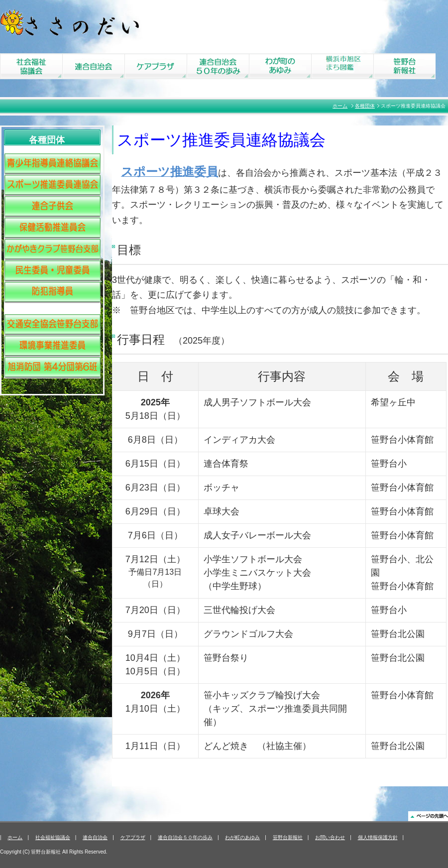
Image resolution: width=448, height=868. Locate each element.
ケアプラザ (133, 837)
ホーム (340, 106)
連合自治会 (95, 837)
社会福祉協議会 (53, 837)
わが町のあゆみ (242, 837)
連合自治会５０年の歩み (185, 837)
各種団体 (365, 106)
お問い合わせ (330, 837)
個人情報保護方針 (378, 837)
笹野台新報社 (288, 837)
